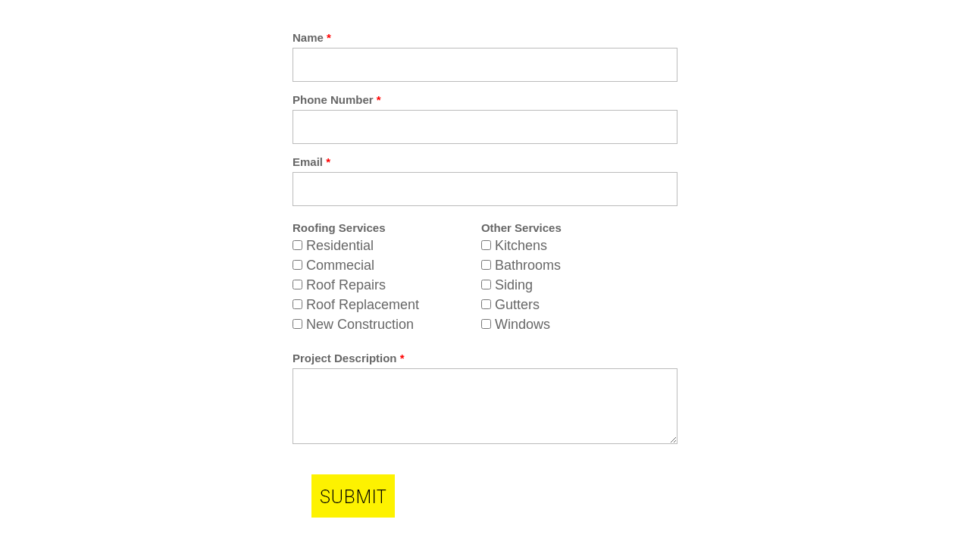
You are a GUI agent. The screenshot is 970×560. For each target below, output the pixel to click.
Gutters (517, 305)
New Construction (360, 324)
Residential (340, 246)
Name (312, 38)
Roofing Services (339, 228)
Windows (523, 324)
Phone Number (337, 100)
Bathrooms (528, 265)
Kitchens (521, 246)
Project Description (349, 358)
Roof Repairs (346, 285)
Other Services (521, 228)
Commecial (340, 265)
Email (311, 162)
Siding (514, 285)
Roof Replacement (363, 305)
